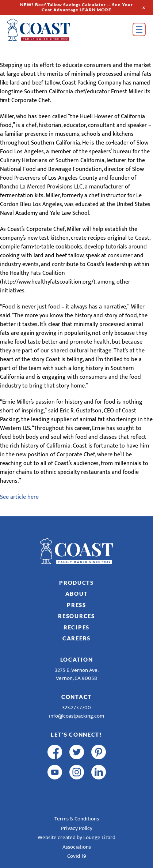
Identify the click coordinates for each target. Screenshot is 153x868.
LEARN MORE (95, 10)
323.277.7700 (76, 708)
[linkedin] (99, 772)
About (77, 594)
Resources (76, 616)
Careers (76, 638)
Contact (76, 697)
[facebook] (55, 752)
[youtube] (55, 772)
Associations (77, 847)
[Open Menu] (139, 29)
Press (76, 605)
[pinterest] (99, 752)
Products (76, 583)
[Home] (49, 30)
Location (77, 659)
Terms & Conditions (77, 819)
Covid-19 (77, 856)
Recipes (76, 627)
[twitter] (77, 752)
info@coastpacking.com (76, 716)
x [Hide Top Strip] (144, 7)
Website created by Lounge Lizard (76, 837)
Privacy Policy (77, 828)
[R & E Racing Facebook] (55, 792)
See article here (19, 497)
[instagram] (77, 772)
